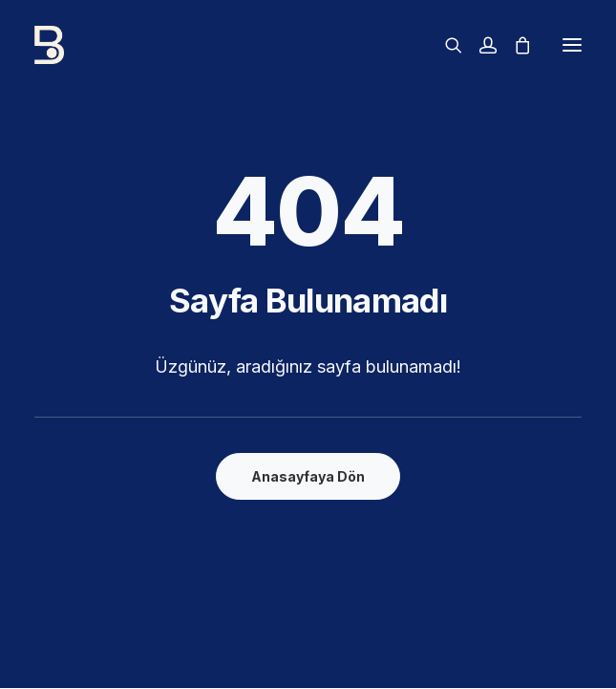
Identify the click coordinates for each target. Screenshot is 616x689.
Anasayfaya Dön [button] (308, 476)
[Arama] (445, 45)
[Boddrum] (209, 45)
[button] (572, 45)
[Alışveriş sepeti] (514, 45)
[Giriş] (479, 45)
